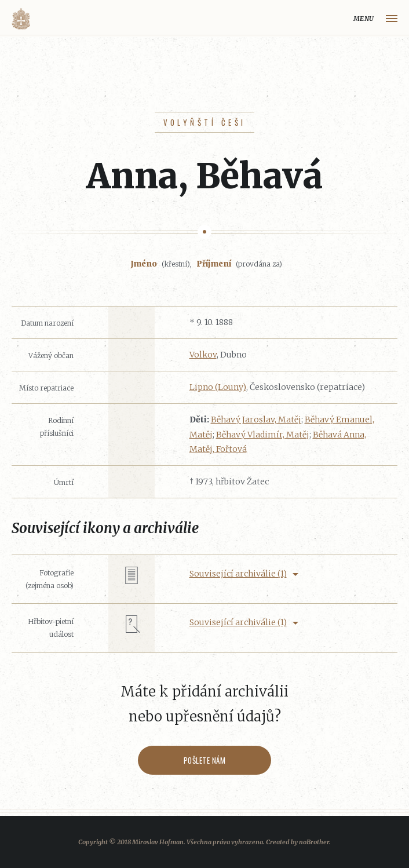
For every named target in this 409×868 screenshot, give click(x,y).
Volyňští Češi (205, 122)
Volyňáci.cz (21, 19)
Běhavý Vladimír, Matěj (263, 435)
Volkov (203, 355)
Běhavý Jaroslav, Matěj (256, 420)
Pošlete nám (205, 760)
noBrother (314, 842)
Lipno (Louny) (218, 387)
